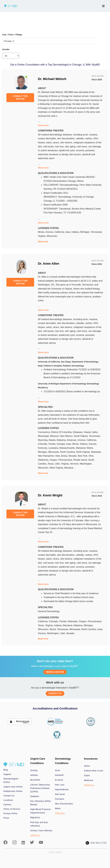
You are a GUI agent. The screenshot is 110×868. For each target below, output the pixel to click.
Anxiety (34, 770)
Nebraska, (96, 452)
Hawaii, (88, 432)
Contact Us (9, 796)
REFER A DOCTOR (55, 672)
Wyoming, (43, 440)
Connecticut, (44, 432)
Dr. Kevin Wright (50, 495)
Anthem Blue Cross (94, 771)
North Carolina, (68, 452)
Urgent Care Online (13, 787)
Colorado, (43, 444)
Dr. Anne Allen (48, 264)
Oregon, (54, 460)
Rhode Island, (81, 460)
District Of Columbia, (62, 432)
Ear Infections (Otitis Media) (41, 803)
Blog (6, 770)
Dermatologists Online (11, 780)
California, (60, 232)
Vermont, (75, 464)
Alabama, (62, 440)
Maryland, (81, 448)
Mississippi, (44, 436)
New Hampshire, (47, 456)
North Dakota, (84, 452)
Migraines (35, 817)
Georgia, (61, 444)
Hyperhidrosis (62, 789)
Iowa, (68, 232)
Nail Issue (60, 794)
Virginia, (42, 236)
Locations (8, 800)
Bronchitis (35, 780)
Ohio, (91, 456)
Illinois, (42, 232)
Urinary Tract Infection (41, 831)
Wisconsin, (44, 468)
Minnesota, (54, 452)
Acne (58, 770)
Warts (58, 808)
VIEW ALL (35, 835)
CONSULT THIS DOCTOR (20, 97)
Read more (43, 242)
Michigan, (86, 232)
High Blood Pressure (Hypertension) (41, 811)
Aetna (87, 766)
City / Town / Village (12, 35)
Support (7, 774)
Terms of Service (12, 809)
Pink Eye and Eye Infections (39, 824)
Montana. (69, 468)
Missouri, (55, 436)
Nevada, (73, 456)
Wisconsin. (52, 236)
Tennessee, (97, 232)
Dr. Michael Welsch (52, 79)
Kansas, (93, 444)
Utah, (58, 464)
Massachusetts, (68, 448)
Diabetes (35, 796)
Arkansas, (72, 440)
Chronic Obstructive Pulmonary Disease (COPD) (40, 788)
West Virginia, (57, 468)
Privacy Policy (10, 813)
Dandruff (59, 775)
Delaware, (78, 432)
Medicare (89, 780)
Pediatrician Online (13, 791)
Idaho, (95, 432)
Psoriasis (60, 799)
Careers (7, 805)
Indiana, (76, 232)
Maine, (90, 448)
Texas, (51, 464)
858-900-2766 (96, 843)
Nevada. (71, 633)
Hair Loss (60, 785)
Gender (6, 49)
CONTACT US (55, 693)
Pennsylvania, (66, 460)
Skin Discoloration (64, 804)
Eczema (59, 780)
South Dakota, (81, 436)
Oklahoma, (44, 460)
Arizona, (50, 232)
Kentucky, (43, 448)
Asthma (34, 775)
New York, (83, 456)
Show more (43, 125)
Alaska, (53, 440)
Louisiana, (54, 448)
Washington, (86, 464)
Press (6, 818)
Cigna (87, 775)
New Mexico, (67, 436)
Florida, (53, 444)
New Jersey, (62, 456)
